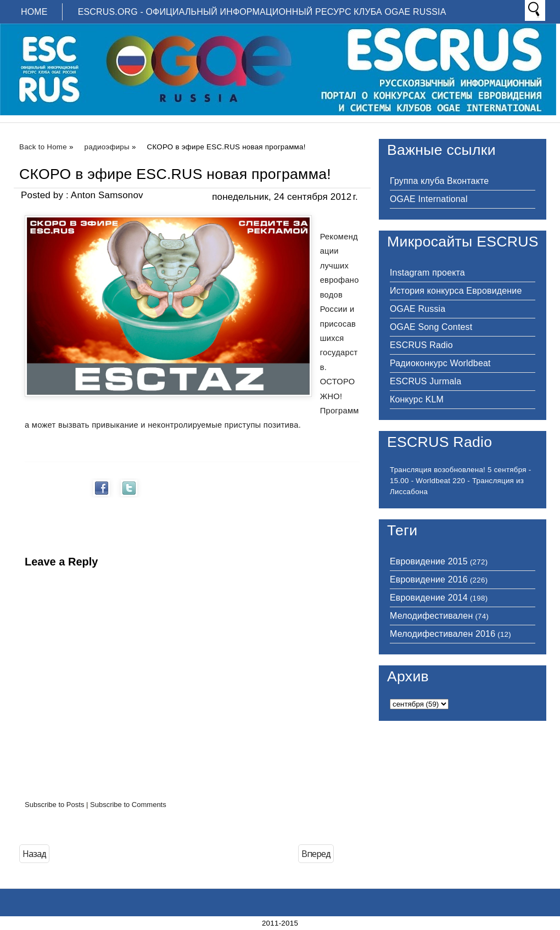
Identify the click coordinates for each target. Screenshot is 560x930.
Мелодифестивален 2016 (443, 634)
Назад (34, 854)
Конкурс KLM (417, 399)
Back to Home (43, 147)
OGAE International (429, 199)
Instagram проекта (427, 273)
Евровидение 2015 (429, 561)
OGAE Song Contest (431, 327)
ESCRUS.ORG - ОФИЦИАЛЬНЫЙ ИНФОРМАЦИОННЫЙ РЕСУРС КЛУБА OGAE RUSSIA (262, 12)
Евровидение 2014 (429, 598)
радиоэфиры (107, 147)
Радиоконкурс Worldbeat (440, 363)
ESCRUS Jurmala (425, 381)
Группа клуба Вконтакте (439, 181)
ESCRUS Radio (421, 345)
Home (34, 12)
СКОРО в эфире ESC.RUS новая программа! (175, 174)
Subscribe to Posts (54, 805)
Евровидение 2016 (429, 579)
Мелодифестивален (431, 616)
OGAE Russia (418, 309)
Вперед (316, 854)
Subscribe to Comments (128, 805)
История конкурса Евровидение (456, 291)
